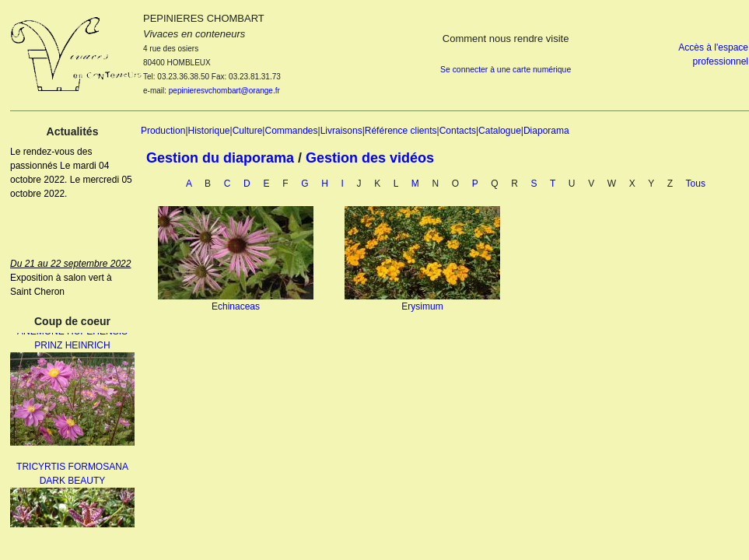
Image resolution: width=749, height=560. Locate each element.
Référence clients (401, 131)
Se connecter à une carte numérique (506, 70)
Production (163, 131)
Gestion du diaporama (220, 158)
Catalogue (500, 131)
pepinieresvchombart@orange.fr (224, 91)
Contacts (458, 131)
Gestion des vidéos (370, 158)
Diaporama (546, 131)
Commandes (291, 131)
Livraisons (341, 131)
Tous (696, 184)
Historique (209, 131)
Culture (248, 131)
